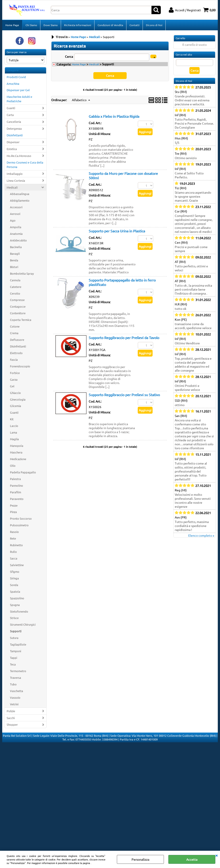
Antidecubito (18, 240)
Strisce (14, 618)
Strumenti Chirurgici (23, 624)
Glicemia (16, 406)
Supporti (16, 631)
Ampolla (16, 227)
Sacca (14, 558)
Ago (13, 220)
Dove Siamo (51, 25)
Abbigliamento (20, 200)
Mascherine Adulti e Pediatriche (19, 99)
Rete (13, 538)
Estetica (12, 149)
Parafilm (16, 492)
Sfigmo (15, 572)
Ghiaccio (15, 393)
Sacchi (11, 718)
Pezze (14, 505)
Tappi (14, 658)
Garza (14, 379)
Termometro (18, 671)
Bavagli (15, 254)
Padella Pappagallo (23, 472)
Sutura (14, 638)
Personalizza (140, 859)
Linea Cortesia (16, 180)
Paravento (17, 499)
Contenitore (18, 313)
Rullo (13, 552)
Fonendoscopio (20, 366)
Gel (12, 386)
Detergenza (14, 128)
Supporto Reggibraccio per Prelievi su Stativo (124, 395)
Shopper (12, 724)
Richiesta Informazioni (78, 25)
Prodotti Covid (16, 77)
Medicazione (18, 459)
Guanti (11, 108)
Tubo (13, 684)
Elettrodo (16, 353)
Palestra (15, 479)
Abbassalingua (20, 194)
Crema (14, 333)
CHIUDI (216, 855)
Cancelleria (14, 122)
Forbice (15, 373)
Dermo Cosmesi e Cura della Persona (25, 165)
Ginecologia (18, 399)
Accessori (16, 207)
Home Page (12, 25)
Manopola (17, 446)
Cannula (15, 280)
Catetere (16, 287)
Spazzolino (17, 598)
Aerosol (15, 214)
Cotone (15, 326)
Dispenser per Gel (18, 90)
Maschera (16, 452)
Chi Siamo (31, 25)
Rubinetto (16, 545)
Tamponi (16, 651)
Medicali (12, 187)
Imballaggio (15, 174)
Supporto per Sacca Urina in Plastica (117, 231)
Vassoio (15, 697)
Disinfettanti (15, 135)
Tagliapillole (18, 644)
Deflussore (17, 340)
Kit (12, 419)
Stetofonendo (19, 611)
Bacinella (16, 247)
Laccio (14, 426)
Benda (14, 260)
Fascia (14, 360)
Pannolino (17, 485)
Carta (10, 115)
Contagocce (18, 306)
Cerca (69, 56)
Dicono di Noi (154, 25)
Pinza (13, 512)
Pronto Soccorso (21, 518)
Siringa (14, 578)
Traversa (16, 678)
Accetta (192, 859)
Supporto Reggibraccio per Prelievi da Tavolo (124, 338)
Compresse (17, 300)
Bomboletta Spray (22, 273)
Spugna (15, 605)
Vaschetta (17, 691)
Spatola (15, 591)
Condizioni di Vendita (110, 25)
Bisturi (14, 267)
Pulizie (11, 711)
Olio (13, 466)
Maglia (14, 439)
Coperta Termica (21, 320)
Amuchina (13, 84)
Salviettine (17, 565)
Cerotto (15, 293)
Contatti (135, 25)
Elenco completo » (201, 535)
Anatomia (16, 234)
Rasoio (14, 532)
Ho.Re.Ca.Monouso (19, 156)
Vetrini (14, 704)
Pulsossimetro (19, 525)
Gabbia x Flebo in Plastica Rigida (114, 116)
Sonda (14, 585)
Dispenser (13, 142)
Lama (14, 432)
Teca (13, 664)
